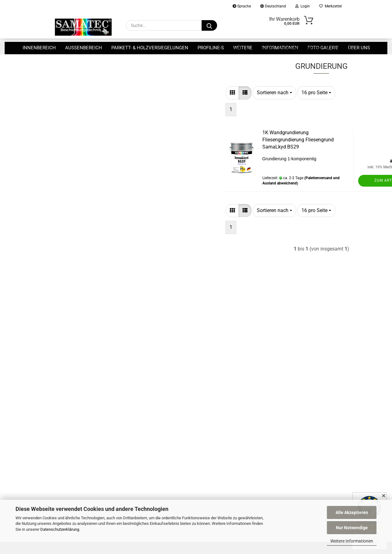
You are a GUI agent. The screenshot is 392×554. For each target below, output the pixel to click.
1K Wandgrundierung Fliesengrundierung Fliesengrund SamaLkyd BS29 (223, 157)
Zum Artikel (312, 198)
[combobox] (199, 110)
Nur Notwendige (352, 528)
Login (303, 6)
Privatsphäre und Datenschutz (236, 388)
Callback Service (222, 352)
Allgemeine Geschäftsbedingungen (240, 379)
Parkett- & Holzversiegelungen (150, 48)
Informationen (280, 48)
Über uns (359, 48)
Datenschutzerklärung (60, 529)
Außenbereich (84, 48)
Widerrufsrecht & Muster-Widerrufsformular (249, 370)
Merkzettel (330, 6)
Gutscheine (218, 406)
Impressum (218, 397)
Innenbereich (39, 48)
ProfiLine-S (211, 48)
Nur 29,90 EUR (93, 144)
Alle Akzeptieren (352, 512)
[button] (157, 110)
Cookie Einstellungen (227, 416)
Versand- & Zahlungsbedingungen (239, 361)
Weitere (243, 48)
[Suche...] (209, 25)
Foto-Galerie (323, 48)
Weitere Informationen (352, 541)
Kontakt (215, 343)
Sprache (242, 6)
